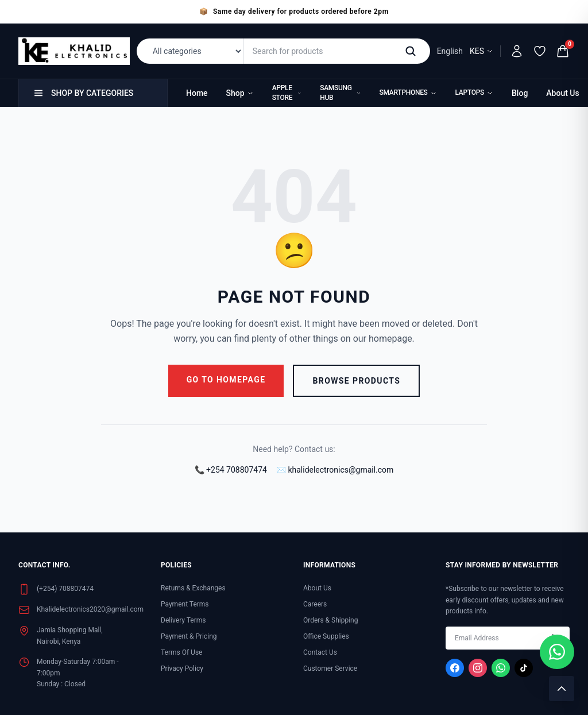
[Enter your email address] (508, 638)
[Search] (413, 51)
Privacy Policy (182, 668)
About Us (562, 93)
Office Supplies (326, 636)
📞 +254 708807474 (231, 470)
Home (197, 93)
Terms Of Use (181, 652)
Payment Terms (185, 604)
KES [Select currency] (481, 51)
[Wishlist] (540, 51)
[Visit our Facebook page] (455, 668)
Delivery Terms (183, 620)
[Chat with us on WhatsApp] (557, 652)
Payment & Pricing (189, 636)
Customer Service (330, 668)
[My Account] (517, 51)
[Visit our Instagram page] (478, 668)
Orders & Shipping (330, 620)
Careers (315, 604)
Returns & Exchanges (193, 588)
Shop (240, 93)
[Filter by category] (192, 51)
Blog (520, 93)
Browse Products (356, 381)
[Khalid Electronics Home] (74, 51)
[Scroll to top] (562, 689)
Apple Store (287, 93)
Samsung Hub (340, 93)
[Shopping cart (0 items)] (563, 51)
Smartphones (408, 92)
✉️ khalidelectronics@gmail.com (335, 470)
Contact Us (320, 652)
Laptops (474, 92)
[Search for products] (322, 51)
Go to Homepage (226, 380)
